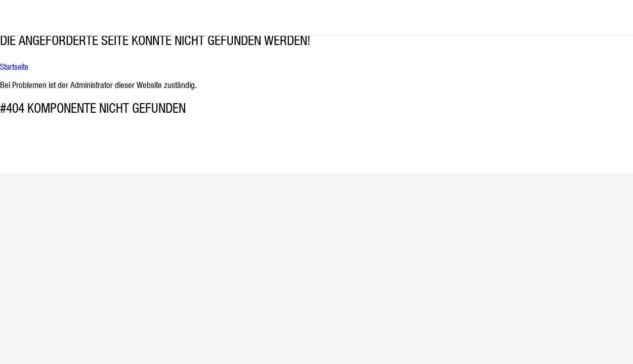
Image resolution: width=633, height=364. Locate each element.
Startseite (14, 67)
